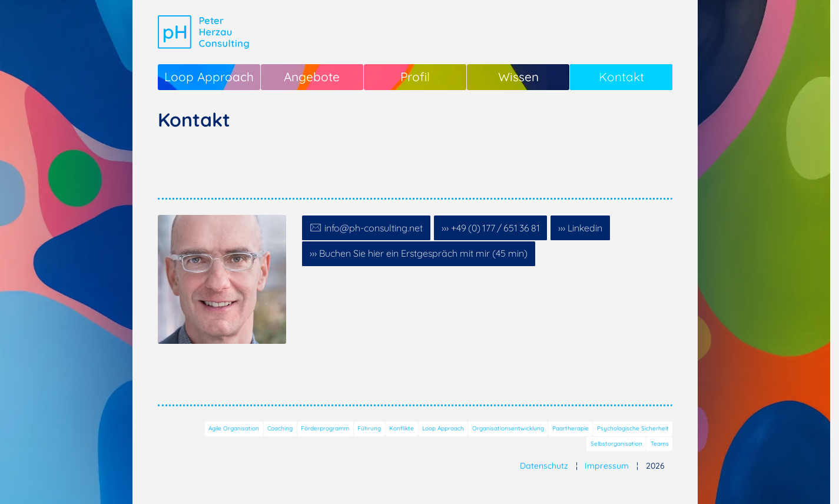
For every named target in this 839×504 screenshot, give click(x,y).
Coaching (280, 428)
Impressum (607, 466)
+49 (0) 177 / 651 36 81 (495, 228)
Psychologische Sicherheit (633, 428)
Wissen (518, 77)
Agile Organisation (234, 428)
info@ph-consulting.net (374, 228)
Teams (660, 444)
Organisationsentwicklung (508, 428)
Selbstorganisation (616, 444)
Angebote (312, 77)
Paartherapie (571, 428)
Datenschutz (544, 466)
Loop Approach (209, 77)
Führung (369, 428)
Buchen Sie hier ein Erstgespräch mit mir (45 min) (423, 253)
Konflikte (402, 428)
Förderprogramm (325, 428)
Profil (415, 77)
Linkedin (585, 228)
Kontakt (621, 77)
